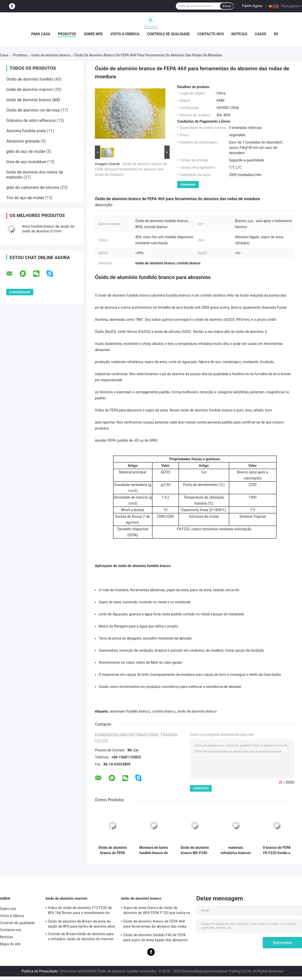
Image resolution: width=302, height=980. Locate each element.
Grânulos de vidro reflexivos (31, 120)
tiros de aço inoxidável (26, 162)
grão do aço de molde (26, 151)
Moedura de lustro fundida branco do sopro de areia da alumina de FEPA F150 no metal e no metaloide (154, 850)
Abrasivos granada (23, 141)
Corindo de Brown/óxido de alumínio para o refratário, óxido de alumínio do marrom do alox (81, 937)
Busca (227, 6)
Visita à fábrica (125, 34)
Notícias (239, 34)
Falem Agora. (252, 6)
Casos (261, 34)
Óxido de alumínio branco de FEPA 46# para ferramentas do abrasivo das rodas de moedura (131, 169)
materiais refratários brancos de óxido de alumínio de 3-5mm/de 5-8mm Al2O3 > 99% (236, 850)
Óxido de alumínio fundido (30, 79)
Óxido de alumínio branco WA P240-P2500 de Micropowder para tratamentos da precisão (195, 850)
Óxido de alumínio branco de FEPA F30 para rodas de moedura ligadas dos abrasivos (113, 850)
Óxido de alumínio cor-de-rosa (33, 110)
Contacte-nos (211, 34)
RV (276, 34)
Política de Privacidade (40, 971)
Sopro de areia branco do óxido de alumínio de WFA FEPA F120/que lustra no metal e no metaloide (157, 911)
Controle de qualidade (168, 34)
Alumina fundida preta (26, 131)
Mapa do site (10, 944)
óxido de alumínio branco (51, 55)
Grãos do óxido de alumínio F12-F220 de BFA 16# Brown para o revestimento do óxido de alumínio (80, 911)
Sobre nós (93, 34)
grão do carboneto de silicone (33, 187)
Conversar (188, 184)
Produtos (67, 34)
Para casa (41, 34)
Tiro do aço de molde (25, 198)
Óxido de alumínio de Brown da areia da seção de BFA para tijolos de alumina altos (81, 924)
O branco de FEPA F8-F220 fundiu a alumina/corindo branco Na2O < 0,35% (277, 850)
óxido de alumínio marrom (30, 90)
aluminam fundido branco (130, 711)
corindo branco (164, 711)
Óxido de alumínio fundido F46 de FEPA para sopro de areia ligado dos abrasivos (155, 937)
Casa (4, 55)
